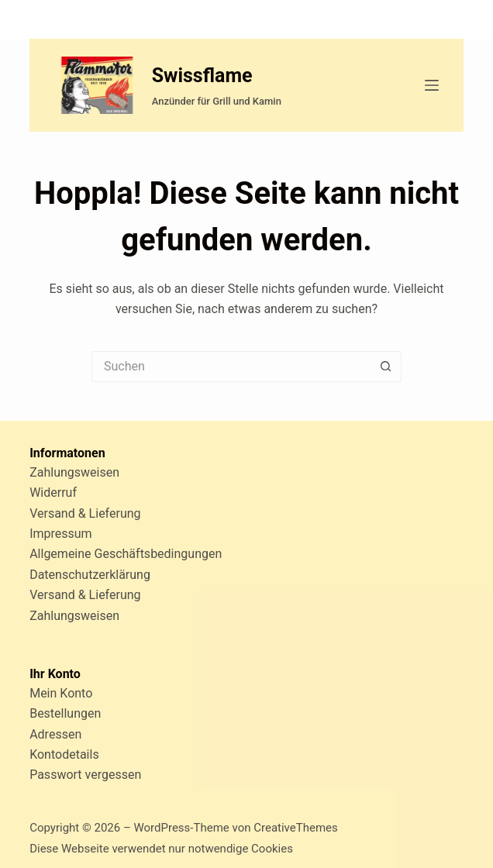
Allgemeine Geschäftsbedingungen (126, 554)
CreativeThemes (296, 828)
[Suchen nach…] (231, 367)
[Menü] (432, 85)
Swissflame (202, 76)
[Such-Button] (386, 367)
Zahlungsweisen (74, 472)
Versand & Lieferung (85, 513)
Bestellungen (65, 713)
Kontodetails (64, 754)
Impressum (61, 534)
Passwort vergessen (85, 775)
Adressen (55, 734)
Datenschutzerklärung (90, 575)
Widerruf (53, 493)
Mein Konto (61, 693)
